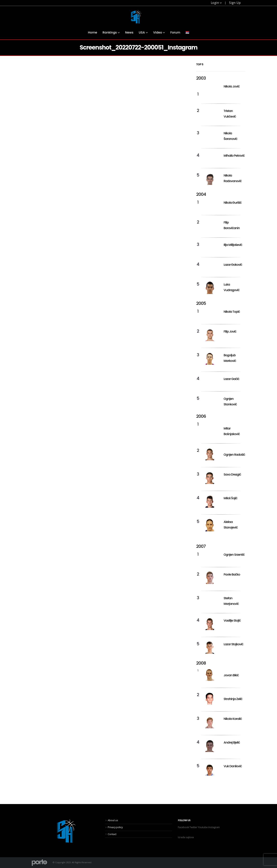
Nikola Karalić (233, 719)
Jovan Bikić (231, 675)
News (129, 32)
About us (113, 820)
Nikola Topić (232, 312)
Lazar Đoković (233, 265)
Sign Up (235, 3)
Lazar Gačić (232, 379)
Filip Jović (230, 331)
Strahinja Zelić (233, 699)
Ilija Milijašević (233, 245)
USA (142, 32)
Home (93, 32)
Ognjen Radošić (234, 455)
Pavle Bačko (232, 574)
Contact (112, 834)
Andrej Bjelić (232, 742)
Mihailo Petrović (234, 156)
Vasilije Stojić (232, 621)
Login (215, 3)
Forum (175, 32)
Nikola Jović (232, 86)
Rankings (110, 32)
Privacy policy (115, 827)
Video (158, 32)
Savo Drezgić (232, 474)
